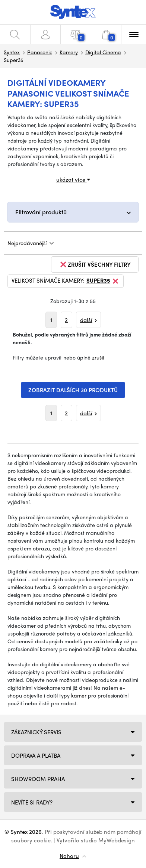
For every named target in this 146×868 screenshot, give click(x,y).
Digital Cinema (103, 52)
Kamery (69, 52)
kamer (79, 695)
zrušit (98, 357)
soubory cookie (31, 840)
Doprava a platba (36, 755)
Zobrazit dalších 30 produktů (73, 390)
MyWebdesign (117, 840)
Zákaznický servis (36, 732)
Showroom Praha (38, 779)
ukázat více (73, 179)
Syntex (12, 52)
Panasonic (40, 52)
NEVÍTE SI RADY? (32, 802)
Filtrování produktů (41, 212)
